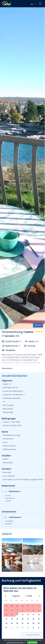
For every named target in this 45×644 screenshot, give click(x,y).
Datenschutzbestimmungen (15, 642)
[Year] (30, 596)
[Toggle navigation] (40, 4)
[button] (34, 4)
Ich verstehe (32, 642)
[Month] (19, 596)
